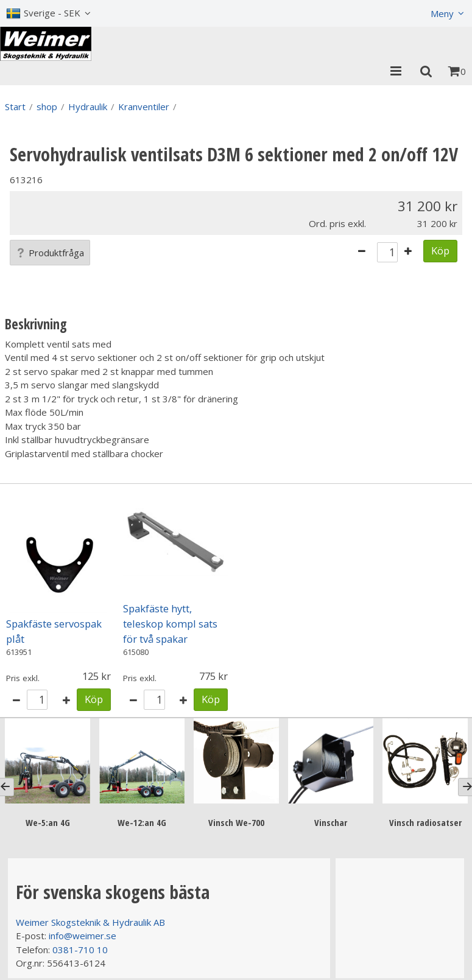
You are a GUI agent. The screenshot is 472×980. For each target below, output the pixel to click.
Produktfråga (50, 253)
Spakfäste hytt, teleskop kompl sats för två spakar (170, 624)
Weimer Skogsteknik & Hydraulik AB (90, 922)
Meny (442, 13)
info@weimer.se (83, 936)
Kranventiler (144, 107)
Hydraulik (88, 107)
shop (47, 107)
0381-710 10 (80, 950)
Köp (440, 250)
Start (15, 107)
